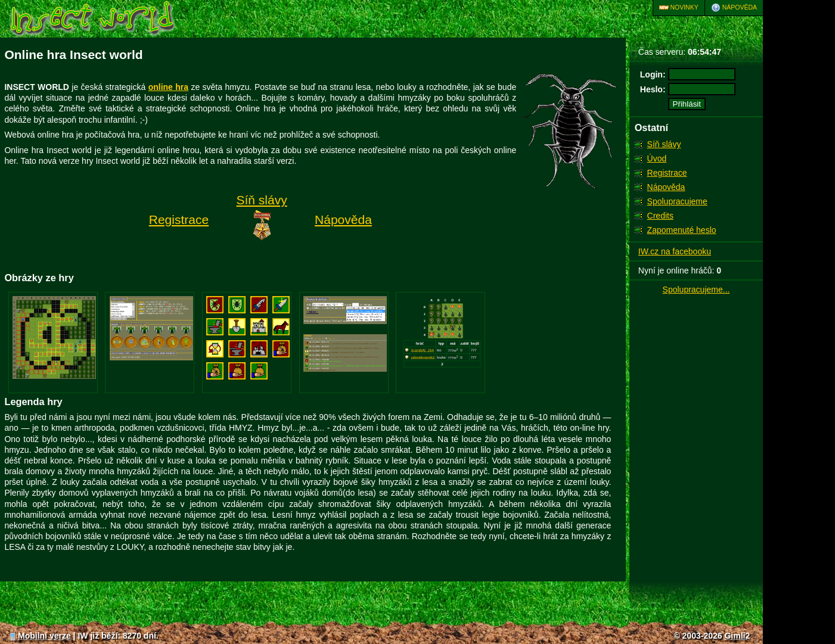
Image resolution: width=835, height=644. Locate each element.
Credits (660, 216)
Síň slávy (664, 144)
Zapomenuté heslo (682, 230)
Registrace (667, 173)
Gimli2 (737, 636)
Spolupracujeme (677, 201)
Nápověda (734, 8)
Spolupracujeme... (696, 290)
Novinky (679, 8)
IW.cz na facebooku (675, 251)
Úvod (657, 158)
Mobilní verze (40, 636)
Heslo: (653, 89)
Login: (653, 74)
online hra (168, 87)
